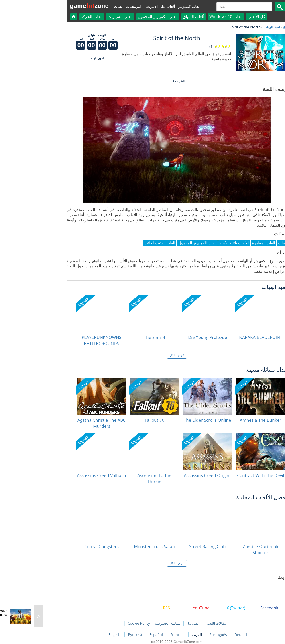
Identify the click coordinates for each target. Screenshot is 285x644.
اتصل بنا (159, 623)
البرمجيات (99, 6)
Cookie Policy (105, 623)
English (81, 635)
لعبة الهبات (237, 27)
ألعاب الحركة (57, 16)
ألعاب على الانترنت (126, 6)
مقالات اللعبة (182, 623)
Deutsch (207, 635)
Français (144, 635)
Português (184, 635)
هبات (84, 6)
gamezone (55, 6)
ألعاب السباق (159, 16)
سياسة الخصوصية (133, 623)
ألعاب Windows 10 (192, 16)
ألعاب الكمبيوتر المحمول (123, 16)
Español (122, 635)
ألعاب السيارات (86, 16)
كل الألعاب (222, 16)
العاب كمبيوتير (155, 6)
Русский (101, 635)
